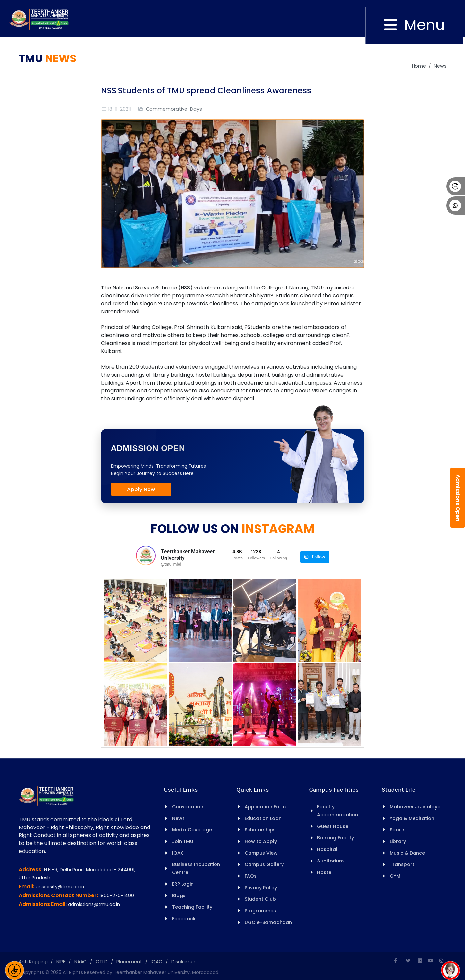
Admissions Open (458, 498)
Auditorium (330, 861)
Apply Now (141, 489)
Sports (398, 830)
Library (398, 841)
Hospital (327, 849)
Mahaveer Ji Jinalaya (415, 807)
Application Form (265, 807)
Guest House (333, 826)
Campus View (261, 853)
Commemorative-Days (174, 109)
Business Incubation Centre (196, 868)
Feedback (184, 919)
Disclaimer (183, 962)
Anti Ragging (33, 962)
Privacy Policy (261, 888)
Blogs (179, 896)
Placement (129, 962)
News (440, 66)
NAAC (81, 962)
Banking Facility (336, 838)
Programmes (260, 911)
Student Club (260, 899)
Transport (402, 864)
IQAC (178, 853)
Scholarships (260, 830)
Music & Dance (407, 853)
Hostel (325, 872)
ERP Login (183, 884)
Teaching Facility (192, 907)
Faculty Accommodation (338, 811)
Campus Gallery (264, 864)
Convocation (188, 807)
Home (419, 66)
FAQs (251, 876)
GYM (395, 876)
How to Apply (261, 841)
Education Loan (263, 818)
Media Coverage (192, 830)
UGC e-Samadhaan (268, 922)
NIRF (61, 962)
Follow (315, 557)
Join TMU (183, 841)
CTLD (102, 962)
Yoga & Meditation (412, 818)
